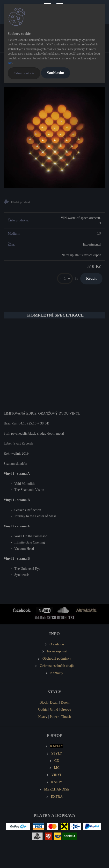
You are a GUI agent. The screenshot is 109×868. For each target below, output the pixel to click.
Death (54, 702)
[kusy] (65, 279)
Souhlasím (55, 73)
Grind (54, 709)
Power (54, 717)
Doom (65, 702)
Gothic (43, 709)
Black (44, 702)
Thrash (66, 717)
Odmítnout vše (24, 73)
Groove (66, 709)
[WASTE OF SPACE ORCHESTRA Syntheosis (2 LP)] (54, 138)
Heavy (43, 717)
